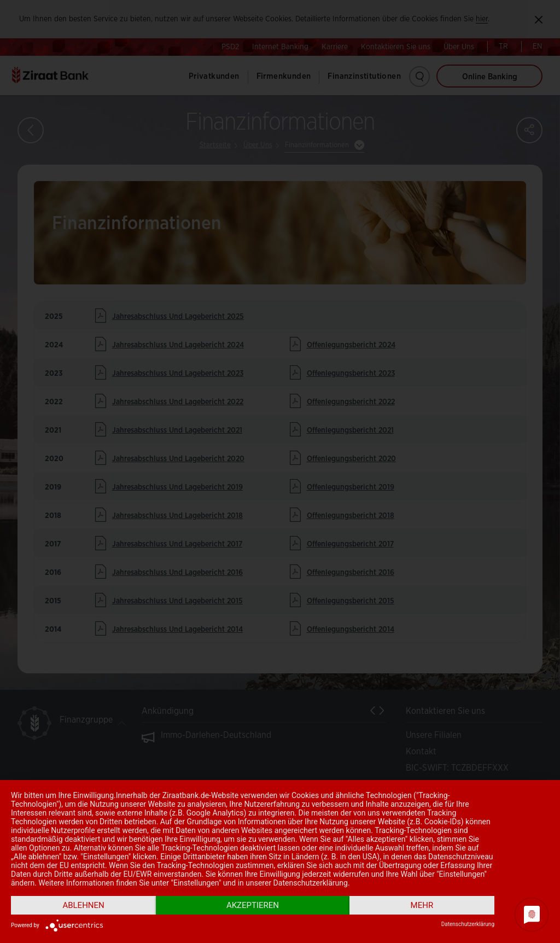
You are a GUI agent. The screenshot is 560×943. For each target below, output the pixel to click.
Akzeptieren (253, 905)
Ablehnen (83, 905)
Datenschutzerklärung (468, 924)
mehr (422, 905)
